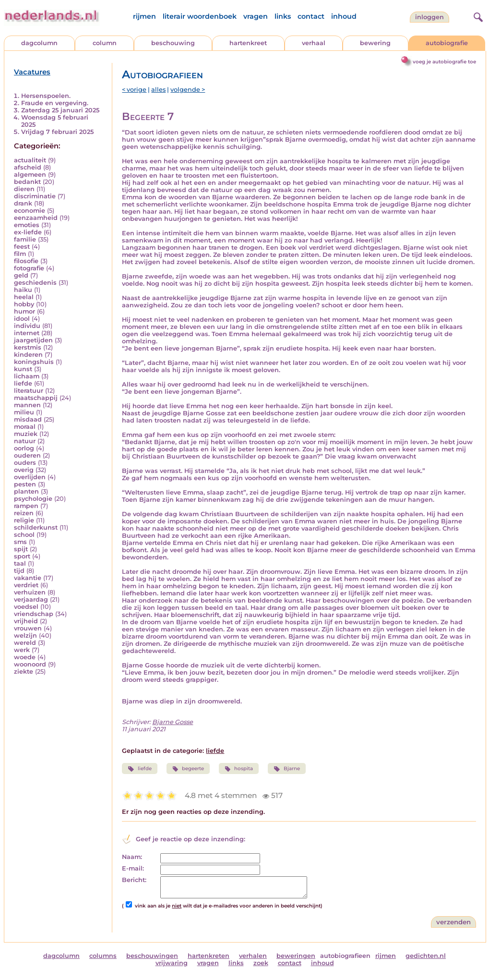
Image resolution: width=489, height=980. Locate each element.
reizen (24, 513)
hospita (239, 769)
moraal (25, 427)
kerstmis (28, 347)
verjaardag (31, 599)
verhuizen (30, 592)
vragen (256, 16)
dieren (24, 189)
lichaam (27, 376)
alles (158, 90)
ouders (25, 463)
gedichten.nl (426, 956)
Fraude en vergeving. (55, 103)
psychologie (33, 499)
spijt (21, 549)
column (105, 43)
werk (22, 650)
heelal (24, 297)
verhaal (314, 43)
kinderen (28, 355)
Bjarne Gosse (173, 722)
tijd (19, 571)
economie (30, 211)
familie (25, 239)
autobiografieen (345, 956)
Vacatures (32, 72)
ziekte (24, 671)
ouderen (27, 455)
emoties (27, 225)
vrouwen (28, 628)
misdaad (28, 419)
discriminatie (35, 196)
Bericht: (134, 880)
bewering (375, 43)
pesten (25, 484)
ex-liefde (28, 232)
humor (24, 311)
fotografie (29, 268)
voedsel (26, 607)
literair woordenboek (200, 16)
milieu (24, 412)
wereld (25, 643)
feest (22, 247)
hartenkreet (248, 43)
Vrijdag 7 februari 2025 (57, 132)
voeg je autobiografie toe (444, 62)
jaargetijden (33, 340)
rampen (26, 506)
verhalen (253, 956)
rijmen (144, 16)
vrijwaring (172, 963)
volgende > (188, 90)
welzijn (25, 635)
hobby (24, 304)
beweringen (296, 956)
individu (27, 326)
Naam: (132, 857)
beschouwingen (152, 956)
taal (20, 563)
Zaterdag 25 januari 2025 (60, 110)
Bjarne (286, 769)
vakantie (28, 578)
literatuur (29, 391)
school (24, 535)
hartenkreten (209, 956)
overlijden (30, 477)
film (20, 254)
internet (27, 333)
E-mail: (133, 868)
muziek (26, 434)
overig (24, 470)
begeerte (188, 769)
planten (26, 491)
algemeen (30, 175)
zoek (261, 963)
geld (21, 275)
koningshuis (34, 362)
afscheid (28, 167)
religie (24, 520)
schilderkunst (36, 527)
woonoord (30, 664)
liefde (23, 383)
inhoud (344, 16)
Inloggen (429, 17)
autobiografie (447, 43)
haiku (23, 290)
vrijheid (26, 621)
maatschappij (36, 398)
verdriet (26, 585)
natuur (25, 441)
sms (20, 542)
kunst (23, 369)
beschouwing (173, 43)
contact (311, 16)
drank (23, 203)
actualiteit (30, 160)
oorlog (24, 448)
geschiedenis (35, 283)
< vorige (134, 90)
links (283, 16)
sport (22, 556)
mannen (27, 405)
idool (22, 319)
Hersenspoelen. (46, 96)
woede (25, 657)
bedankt (27, 182)
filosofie (26, 261)
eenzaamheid (36, 218)
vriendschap (34, 614)
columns (103, 956)
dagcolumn (39, 43)
